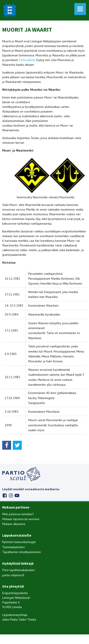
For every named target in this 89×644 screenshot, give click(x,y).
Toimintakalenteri (14, 547)
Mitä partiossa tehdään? (18, 514)
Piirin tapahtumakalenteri (19, 570)
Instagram (11, 495)
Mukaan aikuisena (14, 524)
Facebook (5, 495)
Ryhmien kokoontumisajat (19, 542)
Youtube (17, 495)
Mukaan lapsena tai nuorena (21, 519)
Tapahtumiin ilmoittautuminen (22, 552)
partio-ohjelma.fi (13, 575)
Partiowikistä (27, 60)
